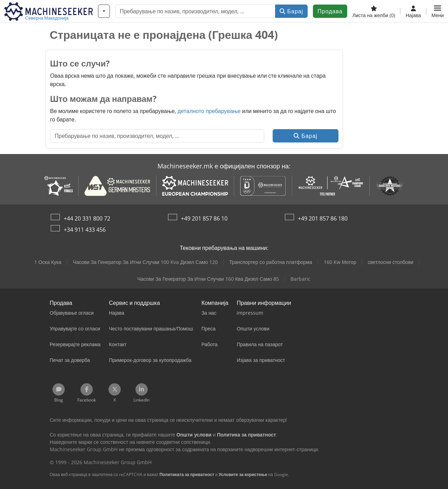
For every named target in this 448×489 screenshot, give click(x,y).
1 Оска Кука (48, 262)
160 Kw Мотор (340, 262)
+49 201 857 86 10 (204, 218)
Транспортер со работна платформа (271, 262)
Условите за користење (243, 474)
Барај (292, 11)
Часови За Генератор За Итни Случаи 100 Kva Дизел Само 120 (145, 262)
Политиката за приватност (187, 474)
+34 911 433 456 (85, 230)
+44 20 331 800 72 (87, 218)
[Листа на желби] (374, 11)
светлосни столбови (391, 262)
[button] (438, 11)
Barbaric (300, 279)
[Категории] (104, 11)
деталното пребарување (209, 111)
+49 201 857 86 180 (323, 218)
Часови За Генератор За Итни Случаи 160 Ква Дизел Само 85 (208, 279)
